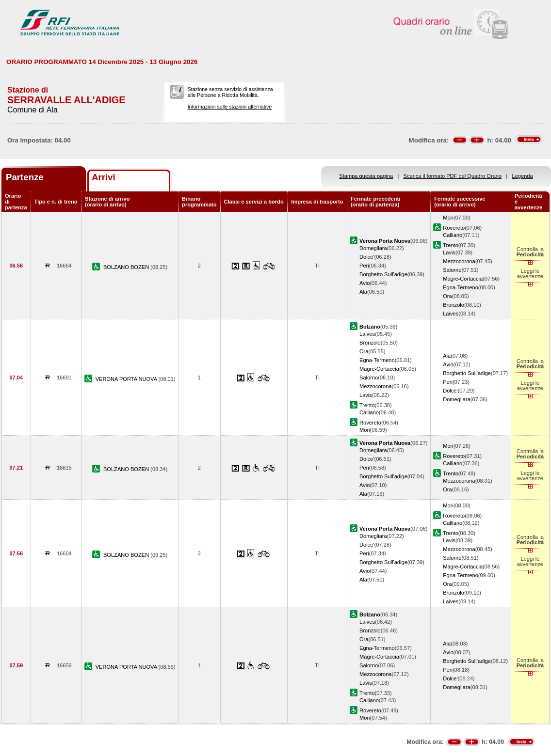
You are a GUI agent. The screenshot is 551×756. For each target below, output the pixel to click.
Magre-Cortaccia (463, 279)
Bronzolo (454, 305)
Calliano (453, 235)
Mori (448, 218)
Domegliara (373, 248)
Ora (447, 296)
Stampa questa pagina (366, 176)
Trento (451, 245)
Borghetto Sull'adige (383, 274)
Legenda (523, 176)
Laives (451, 314)
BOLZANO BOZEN (127, 267)
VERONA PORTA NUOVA (127, 379)
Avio (365, 283)
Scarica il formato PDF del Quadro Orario (453, 176)
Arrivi (104, 177)
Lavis (449, 252)
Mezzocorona (459, 261)
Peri (364, 266)
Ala (363, 292)
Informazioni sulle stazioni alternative (230, 107)
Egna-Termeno (461, 287)
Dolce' (367, 257)
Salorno (452, 270)
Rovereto (454, 228)
